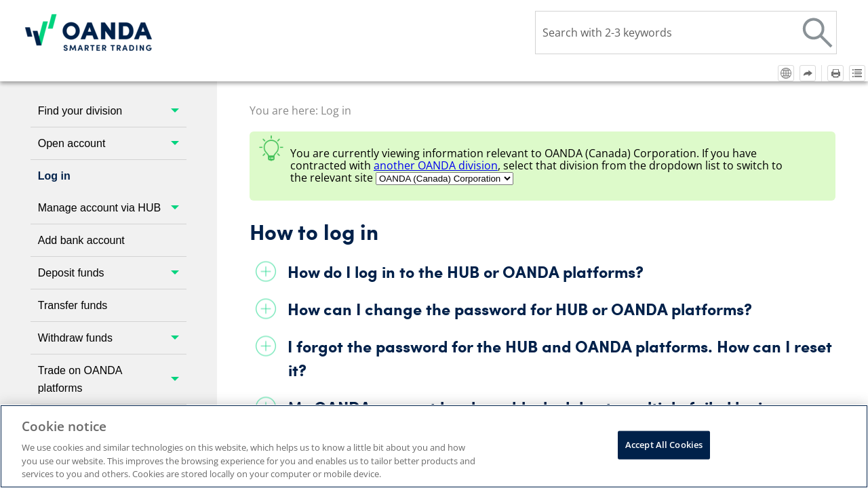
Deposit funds (112, 273)
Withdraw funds (112, 338)
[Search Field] (686, 33)
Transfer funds (73, 305)
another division (436, 165)
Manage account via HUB (112, 208)
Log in (54, 176)
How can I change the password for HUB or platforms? (520, 309)
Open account (112, 143)
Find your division (112, 111)
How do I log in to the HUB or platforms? (466, 271)
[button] (818, 33)
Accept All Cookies (664, 445)
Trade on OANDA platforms (112, 379)
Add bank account (81, 240)
